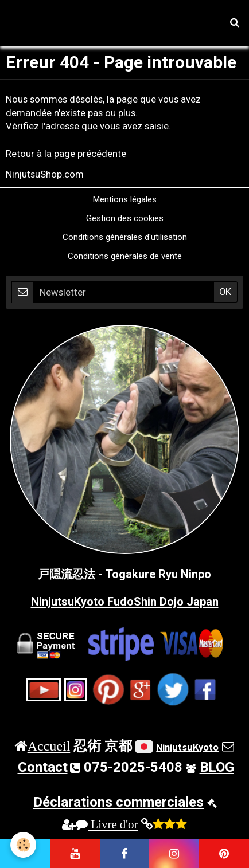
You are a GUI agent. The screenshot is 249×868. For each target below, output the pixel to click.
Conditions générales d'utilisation (125, 237)
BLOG (217, 767)
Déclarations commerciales (118, 802)
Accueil (49, 745)
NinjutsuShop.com (45, 174)
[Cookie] (23, 845)
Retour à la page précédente (66, 154)
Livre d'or (107, 824)
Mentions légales (125, 199)
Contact (43, 767)
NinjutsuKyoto (187, 747)
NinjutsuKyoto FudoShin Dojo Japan (125, 602)
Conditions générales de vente (125, 256)
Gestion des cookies (125, 218)
